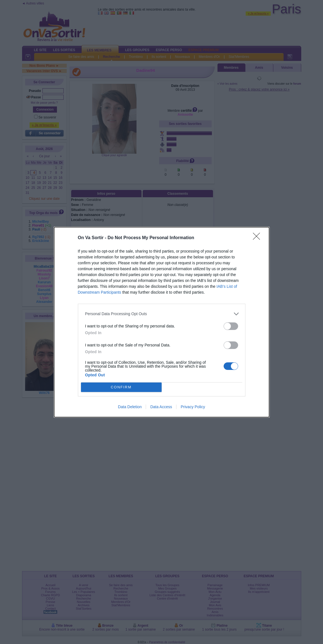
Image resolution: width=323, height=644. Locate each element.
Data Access (161, 407)
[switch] (231, 326)
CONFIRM (121, 387)
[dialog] (162, 322)
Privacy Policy (193, 407)
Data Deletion (130, 407)
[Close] (258, 238)
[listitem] (162, 314)
